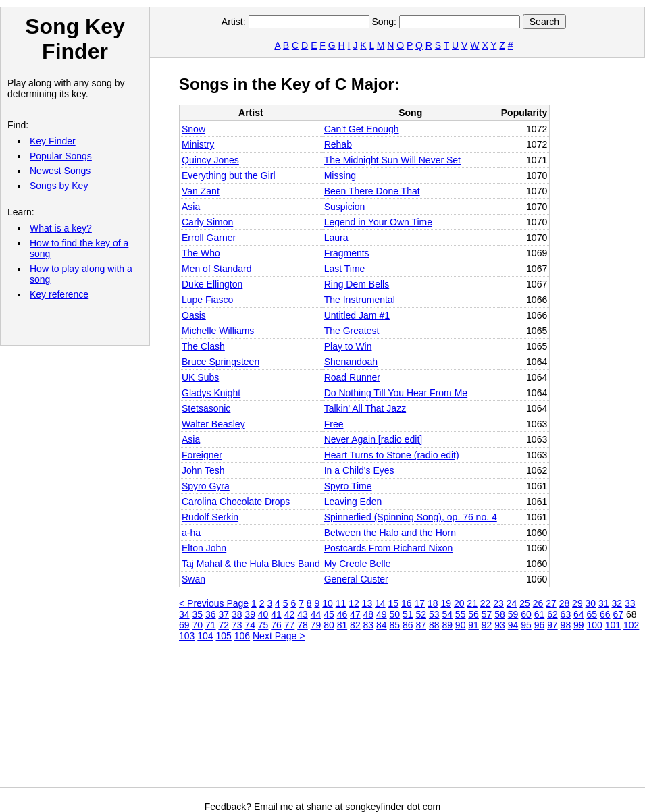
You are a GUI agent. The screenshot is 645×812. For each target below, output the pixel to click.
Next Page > (279, 636)
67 (618, 614)
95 (526, 625)
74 (250, 625)
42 (290, 614)
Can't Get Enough (362, 129)
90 (461, 625)
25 (525, 603)
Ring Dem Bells (357, 284)
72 (224, 625)
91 (473, 625)
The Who (201, 253)
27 (551, 603)
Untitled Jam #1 (357, 315)
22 (486, 603)
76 (276, 625)
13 (367, 603)
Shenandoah (351, 362)
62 (552, 614)
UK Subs (200, 377)
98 (566, 625)
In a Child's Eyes (359, 470)
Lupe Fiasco (207, 300)
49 (382, 614)
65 (592, 614)
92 (487, 625)
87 (421, 625)
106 (242, 636)
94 (513, 625)
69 (184, 625)
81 (342, 625)
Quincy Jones (210, 160)
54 (447, 614)
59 (513, 614)
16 (407, 603)
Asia (191, 207)
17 (419, 603)
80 (329, 625)
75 (263, 625)
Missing (340, 175)
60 (526, 614)
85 (395, 625)
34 (184, 614)
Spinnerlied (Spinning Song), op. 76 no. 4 (411, 517)
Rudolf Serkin (210, 517)
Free (334, 424)
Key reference (59, 294)
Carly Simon (207, 222)
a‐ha (191, 533)
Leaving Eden (353, 502)
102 (631, 625)
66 (605, 614)
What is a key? (61, 228)
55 (461, 614)
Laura (336, 238)
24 (512, 603)
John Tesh (203, 470)
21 (472, 603)
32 (617, 603)
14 (380, 603)
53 (434, 614)
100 (595, 625)
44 (316, 614)
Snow (193, 129)
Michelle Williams (218, 331)
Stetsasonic (206, 408)
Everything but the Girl (229, 175)
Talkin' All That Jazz (365, 408)
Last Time (345, 269)
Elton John (204, 548)
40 (263, 614)
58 (500, 614)
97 (552, 625)
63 (566, 614)
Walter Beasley (213, 424)
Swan (193, 579)
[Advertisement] (249, 720)
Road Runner (352, 377)
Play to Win (348, 346)
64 (579, 614)
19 (446, 603)
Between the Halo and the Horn (390, 533)
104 (205, 636)
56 (473, 614)
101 (613, 625)
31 (604, 603)
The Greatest (352, 331)
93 (500, 625)
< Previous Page (214, 603)
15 (394, 603)
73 (237, 625)
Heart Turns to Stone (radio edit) (392, 455)
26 (538, 603)
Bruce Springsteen (221, 362)
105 (224, 636)
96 (540, 625)
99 (579, 625)
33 (630, 603)
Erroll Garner (209, 238)
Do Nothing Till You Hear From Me (396, 393)
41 (276, 614)
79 (316, 625)
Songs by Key (59, 186)
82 (355, 625)
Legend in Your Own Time (378, 222)
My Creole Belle (358, 564)
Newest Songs (60, 171)
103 (187, 636)
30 (591, 603)
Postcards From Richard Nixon (389, 548)
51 (408, 614)
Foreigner (202, 455)
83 (369, 625)
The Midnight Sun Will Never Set (392, 160)
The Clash (203, 346)
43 (303, 614)
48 (369, 614)
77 (290, 625)
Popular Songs (61, 156)
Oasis (194, 315)
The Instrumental (360, 300)
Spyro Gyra (206, 486)
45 (329, 614)
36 (211, 614)
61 (540, 614)
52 (421, 614)
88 (434, 625)
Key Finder (53, 141)
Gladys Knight (211, 393)
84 (382, 625)
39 (250, 614)
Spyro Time (348, 486)
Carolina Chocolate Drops (236, 502)
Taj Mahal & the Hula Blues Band (251, 564)
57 (487, 614)
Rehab (338, 144)
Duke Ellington (212, 284)
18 (433, 603)
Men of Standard (217, 269)
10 (328, 603)
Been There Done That (372, 191)
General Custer (356, 579)
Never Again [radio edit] (373, 439)
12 (354, 603)
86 (408, 625)
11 (341, 603)
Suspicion (345, 207)
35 (197, 614)
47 (355, 614)
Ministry (198, 144)
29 (577, 603)
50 (395, 614)
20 (459, 603)
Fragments (347, 253)
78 (303, 625)
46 (342, 614)
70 (197, 625)
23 (498, 603)
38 (237, 614)
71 (211, 625)
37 (224, 614)
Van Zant (201, 191)
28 (565, 603)
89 (447, 625)
